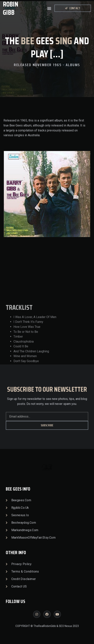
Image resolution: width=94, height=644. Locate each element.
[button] (49, 8)
